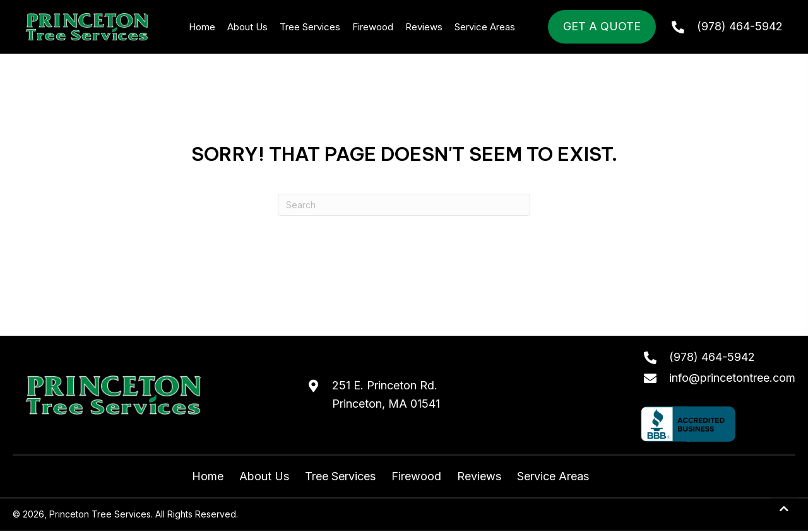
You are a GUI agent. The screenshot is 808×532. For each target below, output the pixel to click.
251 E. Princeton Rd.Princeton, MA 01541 (386, 394)
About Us (264, 476)
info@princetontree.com (732, 378)
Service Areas (553, 476)
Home (208, 476)
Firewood (416, 476)
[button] (785, 509)
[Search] (404, 205)
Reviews (479, 476)
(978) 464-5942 (740, 26)
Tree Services (340, 476)
